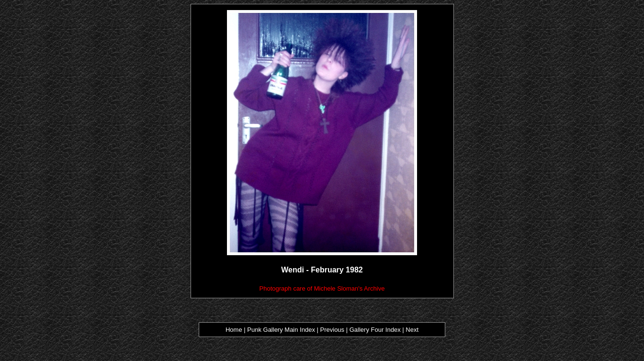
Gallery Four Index (375, 330)
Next (412, 330)
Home (234, 330)
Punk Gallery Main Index (281, 330)
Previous (333, 330)
